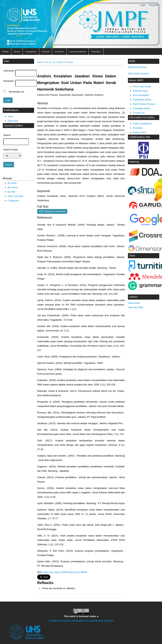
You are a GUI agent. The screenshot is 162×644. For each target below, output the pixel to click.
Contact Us (139, 113)
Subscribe (13, 121)
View (10, 116)
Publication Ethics (142, 100)
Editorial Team (140, 91)
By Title (12, 192)
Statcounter (134, 303)
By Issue (12, 183)
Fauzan (70, 62)
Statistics (96, 51)
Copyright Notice (141, 108)
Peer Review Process (144, 104)
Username (9, 71)
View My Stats (135, 307)
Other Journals (15, 196)
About (17, 51)
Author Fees (139, 132)
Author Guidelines (142, 124)
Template (138, 128)
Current (46, 51)
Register (154, 5)
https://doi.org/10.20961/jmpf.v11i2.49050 (65, 572)
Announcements (78, 51)
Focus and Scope (142, 86)
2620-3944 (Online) (138, 74)
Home (5, 51)
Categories (31, 51)
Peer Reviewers (141, 95)
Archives (59, 51)
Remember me (16, 92)
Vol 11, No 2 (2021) (55, 62)
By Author (13, 187)
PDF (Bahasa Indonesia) (52, 211)
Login (143, 5)
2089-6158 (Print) (137, 67)
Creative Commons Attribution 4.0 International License (81, 621)
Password (8, 81)
